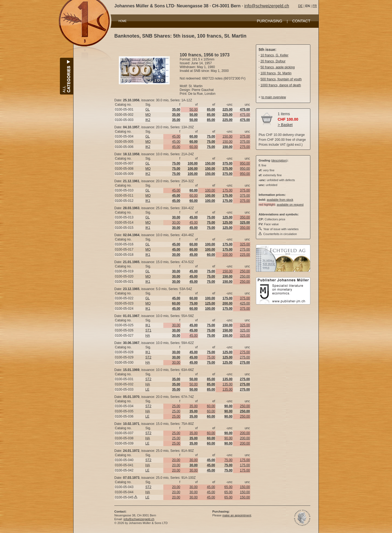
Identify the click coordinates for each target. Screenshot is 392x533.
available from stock (280, 200)
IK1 (148, 201)
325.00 (245, 244)
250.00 (245, 271)
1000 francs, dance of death (281, 85)
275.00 (245, 147)
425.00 (245, 303)
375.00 (245, 136)
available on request (290, 205)
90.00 (228, 438)
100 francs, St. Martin (276, 73)
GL (148, 109)
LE (147, 389)
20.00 (176, 460)
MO (148, 115)
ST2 (148, 357)
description (279, 160)
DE (300, 6)
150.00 (227, 136)
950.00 (245, 163)
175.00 (227, 190)
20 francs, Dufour (273, 61)
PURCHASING (270, 21)
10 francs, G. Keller (275, 55)
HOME (122, 21)
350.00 (245, 217)
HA (148, 336)
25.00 (176, 406)
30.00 (176, 223)
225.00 (245, 255)
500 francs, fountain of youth (281, 79)
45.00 (176, 136)
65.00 (228, 487)
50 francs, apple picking (278, 67)
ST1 (148, 330)
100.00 (210, 190)
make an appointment (237, 515)
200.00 (245, 433)
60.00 (194, 147)
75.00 (211, 357)
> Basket (285, 125)
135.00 (227, 384)
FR (315, 6)
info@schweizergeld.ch (267, 6)
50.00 (194, 109)
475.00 (245, 115)
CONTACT (301, 21)
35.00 (194, 406)
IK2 (148, 120)
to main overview (274, 97)
